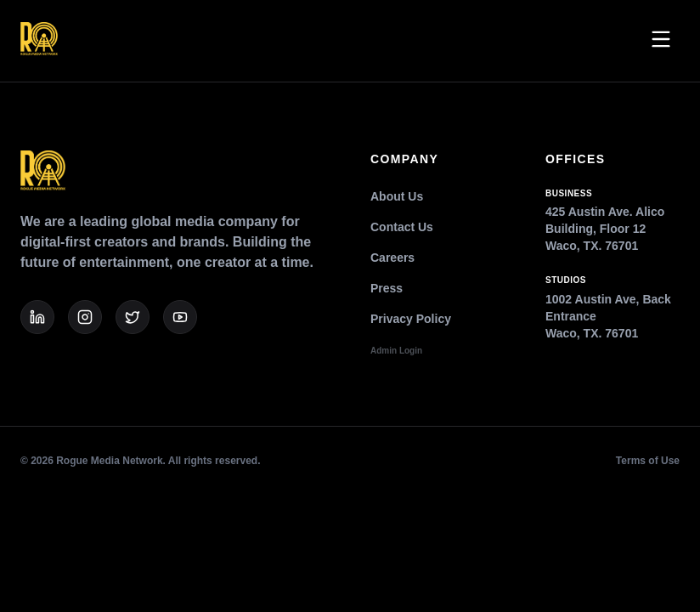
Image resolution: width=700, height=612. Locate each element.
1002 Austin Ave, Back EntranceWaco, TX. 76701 (612, 307)
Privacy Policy (411, 319)
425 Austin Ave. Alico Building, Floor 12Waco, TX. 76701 (612, 220)
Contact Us (402, 227)
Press (387, 288)
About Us (397, 196)
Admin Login (396, 351)
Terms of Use (648, 461)
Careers (392, 258)
